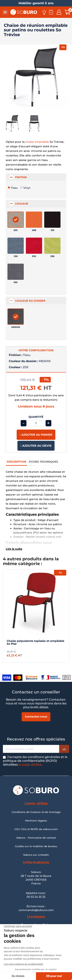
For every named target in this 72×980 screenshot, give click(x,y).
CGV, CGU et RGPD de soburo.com (36, 829)
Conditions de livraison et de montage (36, 812)
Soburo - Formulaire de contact (36, 838)
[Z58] (52, 246)
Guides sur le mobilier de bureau (36, 846)
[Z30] (34, 246)
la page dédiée (30, 765)
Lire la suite (14, 549)
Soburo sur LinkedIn (36, 855)
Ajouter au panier (36, 435)
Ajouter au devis (36, 446)
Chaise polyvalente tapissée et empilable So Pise (36, 642)
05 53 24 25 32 (36, 897)
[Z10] (52, 220)
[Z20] (16, 246)
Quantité (36, 417)
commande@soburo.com (36, 910)
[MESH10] (16, 317)
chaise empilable (37, 142)
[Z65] (16, 272)
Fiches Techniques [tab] (43, 462)
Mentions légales (36, 821)
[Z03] (16, 220)
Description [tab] (16, 462)
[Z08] (34, 220)
